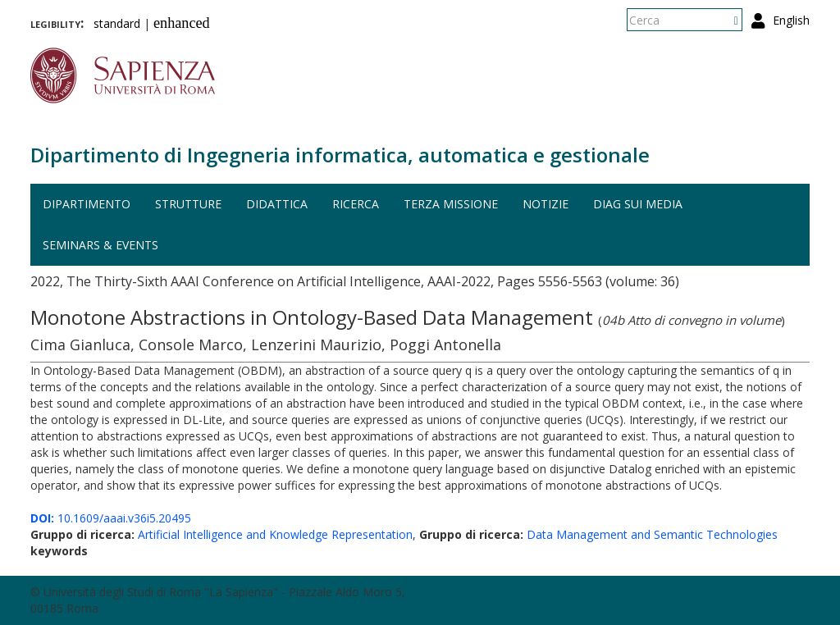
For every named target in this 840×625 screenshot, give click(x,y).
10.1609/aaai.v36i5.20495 (111, 518)
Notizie (546, 204)
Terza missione (451, 204)
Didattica (277, 204)
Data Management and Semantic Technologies (652, 534)
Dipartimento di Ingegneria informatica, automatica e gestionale (340, 155)
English (791, 20)
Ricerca (356, 204)
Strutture (188, 204)
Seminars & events (100, 245)
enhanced (182, 23)
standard (117, 23)
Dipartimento (87, 204)
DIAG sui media (638, 204)
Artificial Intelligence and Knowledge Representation (275, 534)
